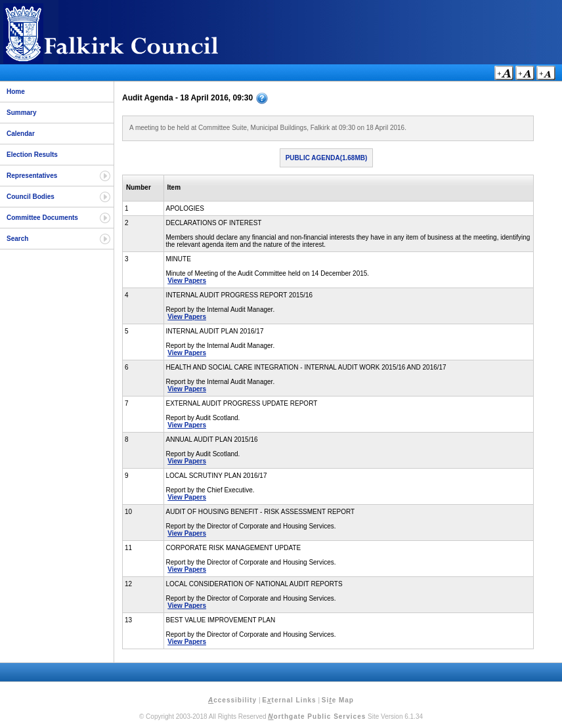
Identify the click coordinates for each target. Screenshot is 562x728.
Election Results (32, 155)
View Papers (187, 281)
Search (17, 239)
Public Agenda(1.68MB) (327, 158)
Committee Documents (42, 218)
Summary (22, 113)
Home (16, 92)
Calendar (21, 134)
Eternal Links (289, 700)
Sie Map (338, 700)
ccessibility (232, 700)
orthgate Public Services (317, 717)
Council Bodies (31, 197)
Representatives (32, 176)
